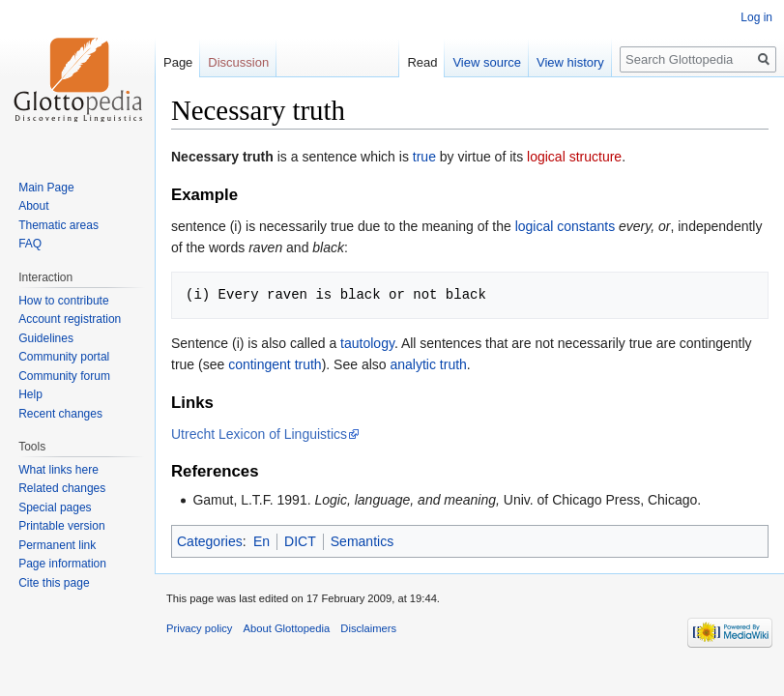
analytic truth (428, 364)
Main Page (46, 188)
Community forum (64, 376)
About (33, 206)
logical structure (574, 157)
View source (487, 62)
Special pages (55, 507)
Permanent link (57, 545)
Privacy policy (199, 628)
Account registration (70, 319)
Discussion (238, 62)
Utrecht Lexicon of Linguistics (259, 434)
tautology (367, 343)
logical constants (566, 226)
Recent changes (60, 414)
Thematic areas (58, 225)
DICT (300, 541)
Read (422, 62)
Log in (756, 17)
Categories (210, 541)
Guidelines (46, 338)
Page (178, 62)
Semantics (362, 541)
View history (570, 62)
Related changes (62, 488)
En (261, 541)
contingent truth (275, 364)
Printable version (61, 526)
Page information (62, 564)
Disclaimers (368, 628)
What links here (58, 470)
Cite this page (54, 583)
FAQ (30, 244)
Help (30, 394)
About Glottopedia (287, 628)
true (424, 157)
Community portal (64, 357)
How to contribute (63, 301)
